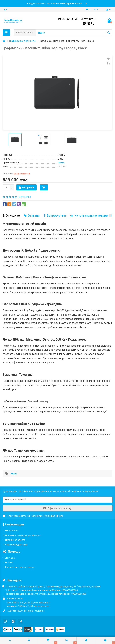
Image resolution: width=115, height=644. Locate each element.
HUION (61, 163)
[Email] (57, 500)
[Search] (74, 33)
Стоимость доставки (16, 545)
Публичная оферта (15, 540)
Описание (11, 215)
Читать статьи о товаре (92, 215)
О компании (12, 531)
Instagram (68, 3)
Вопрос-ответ (55, 215)
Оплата (9, 562)
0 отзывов (25, 197)
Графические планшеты (22, 41)
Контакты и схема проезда (20, 567)
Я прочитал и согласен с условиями (33, 516)
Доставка (10, 558)
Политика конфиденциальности (23, 535)
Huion (14, 474)
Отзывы (32, 215)
